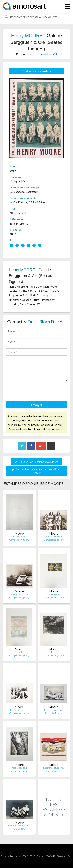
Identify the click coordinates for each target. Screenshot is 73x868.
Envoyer (37, 405)
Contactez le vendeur (36, 71)
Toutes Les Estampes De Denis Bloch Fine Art (37, 471)
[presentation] (35, 392)
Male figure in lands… (19, 594)
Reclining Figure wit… (54, 768)
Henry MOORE (27, 36)
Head (19, 652)
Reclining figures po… (54, 710)
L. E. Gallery (19, 829)
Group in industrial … (54, 537)
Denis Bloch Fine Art (45, 54)
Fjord (54, 652)
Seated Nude (19, 537)
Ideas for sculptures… (19, 710)
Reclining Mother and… (19, 826)
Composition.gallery (19, 540)
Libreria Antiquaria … (54, 713)
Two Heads (54, 594)
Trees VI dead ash (19, 768)
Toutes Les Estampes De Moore (36, 462)
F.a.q (70, 856)
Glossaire (62, 856)
